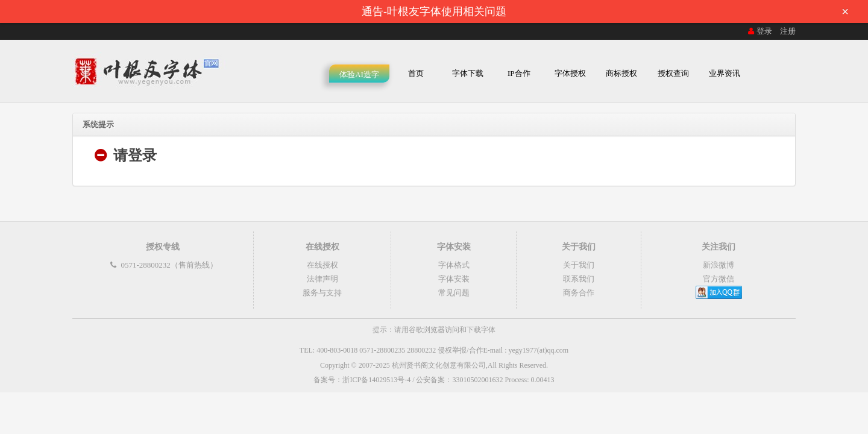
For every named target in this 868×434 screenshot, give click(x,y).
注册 (788, 31)
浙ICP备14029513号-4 (376, 380)
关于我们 (579, 265)
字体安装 (454, 279)
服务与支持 (322, 293)
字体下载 (468, 73)
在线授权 (322, 265)
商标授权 (621, 73)
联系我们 (579, 279)
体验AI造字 (359, 74)
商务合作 (579, 293)
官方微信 (719, 279)
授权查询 (673, 73)
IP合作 (519, 73)
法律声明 (322, 279)
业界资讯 (725, 73)
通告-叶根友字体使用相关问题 (609, 11)
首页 (416, 73)
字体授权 (570, 73)
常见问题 (454, 293)
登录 (759, 31)
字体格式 (454, 265)
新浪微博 (719, 265)
